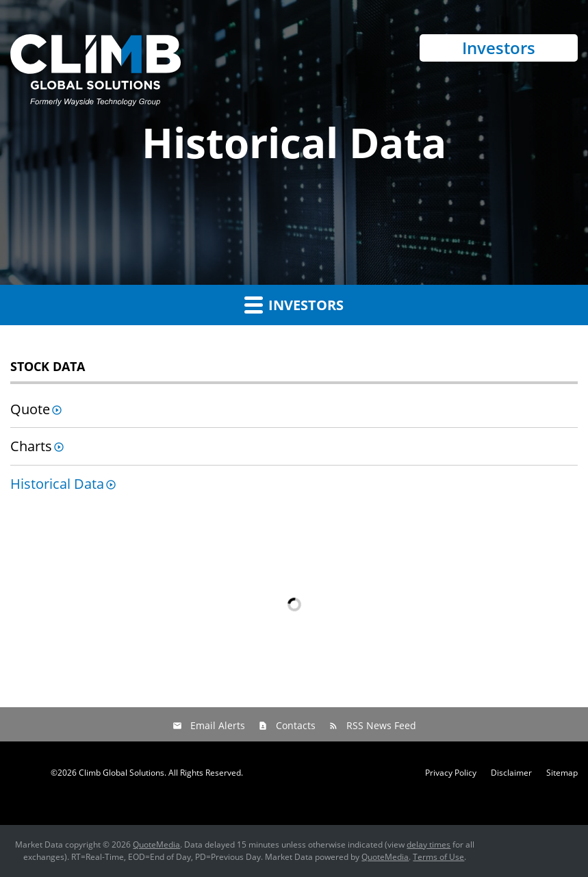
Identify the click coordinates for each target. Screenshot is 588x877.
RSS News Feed (381, 725)
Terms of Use (438, 857)
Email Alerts (218, 725)
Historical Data (57, 484)
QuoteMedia (156, 844)
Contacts (296, 725)
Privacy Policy (451, 773)
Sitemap (562, 773)
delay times (429, 844)
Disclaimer (511, 773)
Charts (31, 446)
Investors (499, 48)
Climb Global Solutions (122, 773)
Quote (30, 409)
